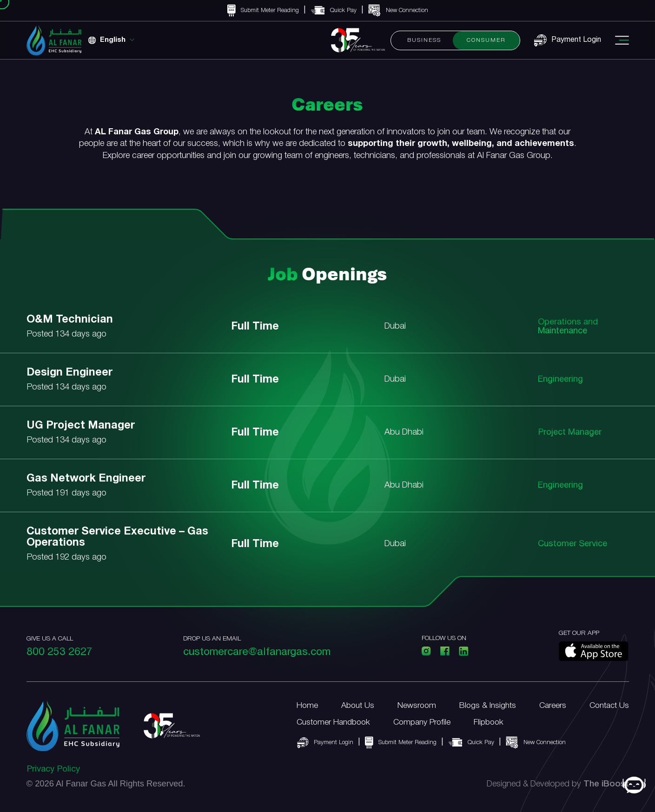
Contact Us (609, 706)
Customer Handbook (333, 723)
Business (424, 40)
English (113, 40)
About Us (358, 706)
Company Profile (422, 723)
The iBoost (606, 784)
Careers (553, 706)
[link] (327, 334)
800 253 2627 (60, 652)
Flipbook (489, 723)
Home (307, 706)
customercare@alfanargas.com (257, 652)
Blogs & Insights (488, 706)
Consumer (486, 40)
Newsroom (417, 706)
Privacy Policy (53, 769)
